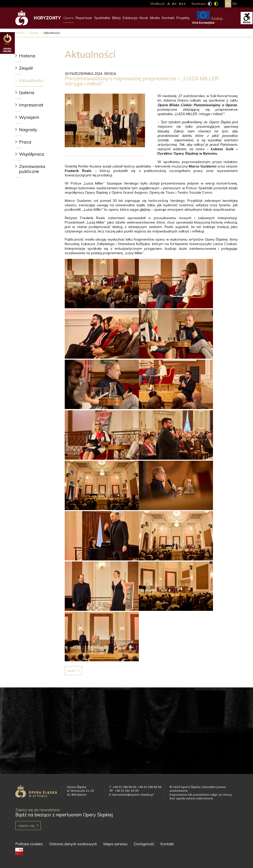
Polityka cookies (29, 844)
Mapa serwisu (115, 844)
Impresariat (31, 105)
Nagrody (28, 130)
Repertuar (84, 18)
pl (228, 4)
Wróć (72, 671)
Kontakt (168, 18)
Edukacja (130, 18)
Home (20, 33)
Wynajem (29, 117)
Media (155, 18)
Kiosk (144, 18)
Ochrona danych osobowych (73, 844)
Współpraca (32, 154)
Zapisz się (26, 826)
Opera (68, 18)
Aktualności (31, 80)
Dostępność (144, 844)
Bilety (116, 18)
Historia (27, 56)
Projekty (183, 18)
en (234, 4)
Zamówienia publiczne (32, 169)
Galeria (27, 93)
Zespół (26, 68)
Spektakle (102, 18)
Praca (25, 142)
